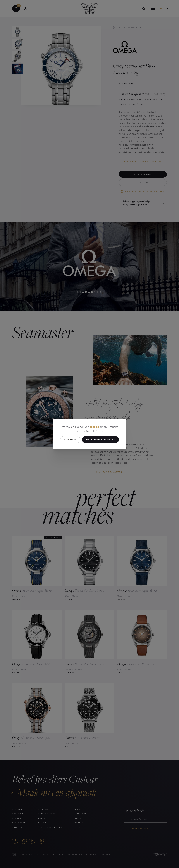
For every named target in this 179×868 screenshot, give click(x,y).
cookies (94, 427)
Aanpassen (70, 440)
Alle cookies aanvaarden (100, 440)
